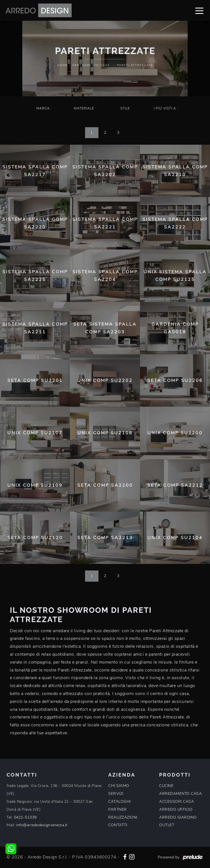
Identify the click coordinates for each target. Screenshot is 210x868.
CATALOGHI (119, 802)
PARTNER (118, 809)
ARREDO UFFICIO (176, 809)
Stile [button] (125, 108)
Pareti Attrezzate (135, 65)
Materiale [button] (84, 108)
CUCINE (166, 786)
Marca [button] (43, 108)
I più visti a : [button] (166, 108)
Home (63, 65)
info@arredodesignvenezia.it (42, 825)
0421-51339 (25, 817)
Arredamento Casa (91, 65)
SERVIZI (116, 794)
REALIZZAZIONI (123, 817)
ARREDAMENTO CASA (180, 794)
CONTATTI (118, 825)
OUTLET (167, 825)
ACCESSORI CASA (177, 802)
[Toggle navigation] (199, 10)
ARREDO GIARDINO (178, 817)
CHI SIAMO (119, 786)
